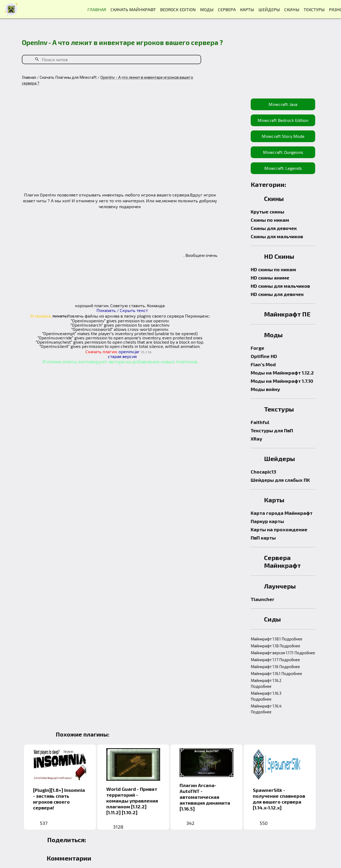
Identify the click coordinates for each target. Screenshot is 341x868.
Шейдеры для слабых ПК (280, 480)
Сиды (272, 619)
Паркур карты (267, 521)
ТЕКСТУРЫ (314, 9)
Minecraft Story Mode (283, 136)
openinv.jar (129, 351)
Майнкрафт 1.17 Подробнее (275, 660)
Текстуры (279, 409)
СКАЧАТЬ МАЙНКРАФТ (133, 9)
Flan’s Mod (263, 364)
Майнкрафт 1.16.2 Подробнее (266, 683)
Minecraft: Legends (283, 168)
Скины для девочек (274, 228)
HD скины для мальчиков (280, 286)
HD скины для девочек (277, 294)
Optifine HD (264, 356)
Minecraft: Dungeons (283, 152)
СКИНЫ (292, 9)
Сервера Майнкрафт (282, 561)
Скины (274, 198)
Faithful (260, 422)
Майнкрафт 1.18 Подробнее (275, 646)
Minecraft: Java (283, 104)
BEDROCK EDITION (178, 9)
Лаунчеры (280, 586)
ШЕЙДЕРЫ (269, 9)
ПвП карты (263, 538)
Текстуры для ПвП (272, 430)
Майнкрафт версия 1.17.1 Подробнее (283, 653)
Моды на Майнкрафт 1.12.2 (282, 373)
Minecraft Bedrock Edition (283, 120)
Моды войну (265, 389)
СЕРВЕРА (227, 9)
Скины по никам (270, 220)
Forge (257, 348)
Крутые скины (267, 212)
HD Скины (279, 256)
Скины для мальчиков (277, 236)
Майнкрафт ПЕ (287, 314)
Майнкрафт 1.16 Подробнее (275, 667)
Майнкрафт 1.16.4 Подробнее (266, 709)
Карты (274, 500)
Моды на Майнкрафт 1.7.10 (282, 381)
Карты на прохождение (279, 529)
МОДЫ (207, 9)
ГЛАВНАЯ (97, 9)
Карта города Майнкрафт (282, 513)
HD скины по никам (273, 269)
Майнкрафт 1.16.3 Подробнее (266, 696)
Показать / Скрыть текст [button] (122, 310)
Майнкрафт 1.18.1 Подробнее (277, 639)
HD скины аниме (270, 278)
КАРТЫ (247, 9)
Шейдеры (279, 458)
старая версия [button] (122, 356)
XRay (256, 439)
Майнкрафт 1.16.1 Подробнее (276, 673)
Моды (273, 335)
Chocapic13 (263, 472)
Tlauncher (263, 599)
